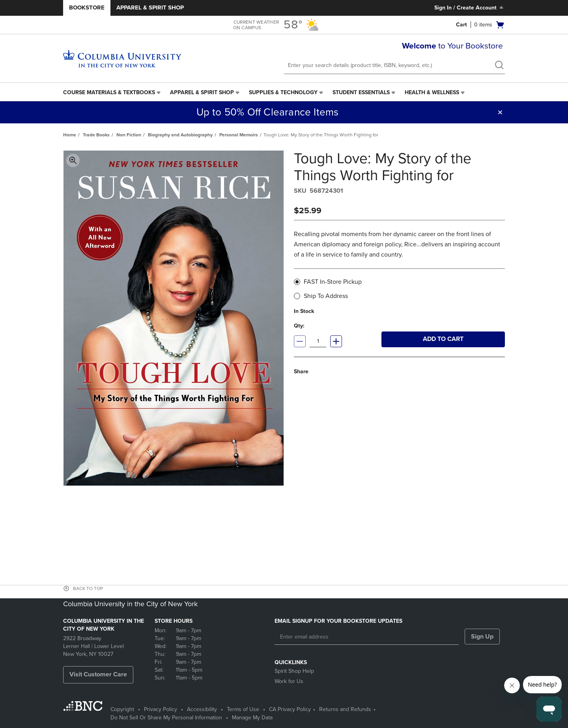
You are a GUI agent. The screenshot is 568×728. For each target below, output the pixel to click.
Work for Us (289, 681)
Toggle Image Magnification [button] (73, 160)
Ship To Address (323, 296)
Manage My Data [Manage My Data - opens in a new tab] (252, 718)
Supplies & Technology (283, 92)
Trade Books (96, 135)
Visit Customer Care (98, 674)
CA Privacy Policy (290, 709)
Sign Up (482, 637)
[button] (477, 25)
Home (70, 135)
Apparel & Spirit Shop (150, 7)
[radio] (297, 282)
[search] (499, 66)
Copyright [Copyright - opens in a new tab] (122, 709)
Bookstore (87, 7)
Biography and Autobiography (180, 135)
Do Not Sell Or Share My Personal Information (166, 718)
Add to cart (443, 339)
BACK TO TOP (88, 588)
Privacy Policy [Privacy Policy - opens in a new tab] (161, 709)
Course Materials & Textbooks (109, 92)
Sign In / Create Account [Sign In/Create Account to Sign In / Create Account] (470, 7)
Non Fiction (129, 135)
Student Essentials (361, 92)
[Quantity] (318, 341)
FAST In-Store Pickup (330, 281)
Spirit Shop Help (294, 671)
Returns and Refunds (345, 709)
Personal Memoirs (239, 135)
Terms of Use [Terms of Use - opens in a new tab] (243, 709)
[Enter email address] (367, 637)
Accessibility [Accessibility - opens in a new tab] (202, 709)
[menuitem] (113, 93)
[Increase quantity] (336, 341)
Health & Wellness (432, 92)
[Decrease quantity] (300, 341)
